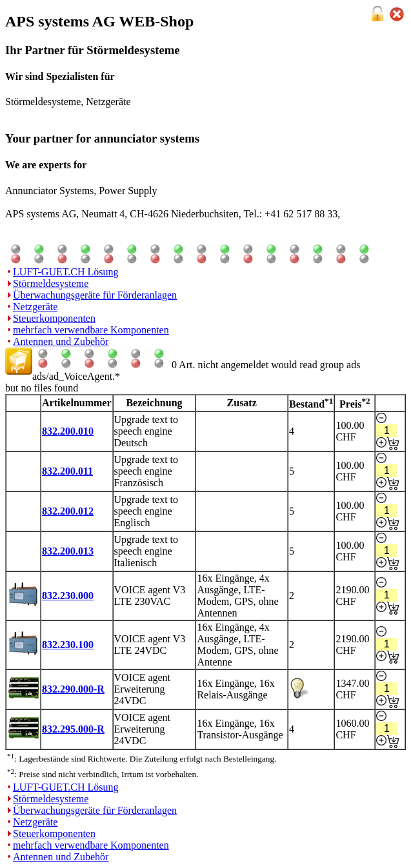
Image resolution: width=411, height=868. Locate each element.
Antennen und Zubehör (61, 341)
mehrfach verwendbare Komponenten (91, 330)
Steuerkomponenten (54, 318)
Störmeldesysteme (51, 283)
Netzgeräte (35, 307)
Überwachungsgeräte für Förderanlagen (95, 295)
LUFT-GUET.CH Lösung (66, 272)
